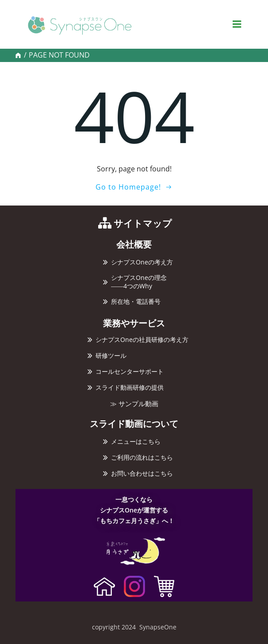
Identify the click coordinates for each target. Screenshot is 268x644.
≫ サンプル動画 (134, 404)
